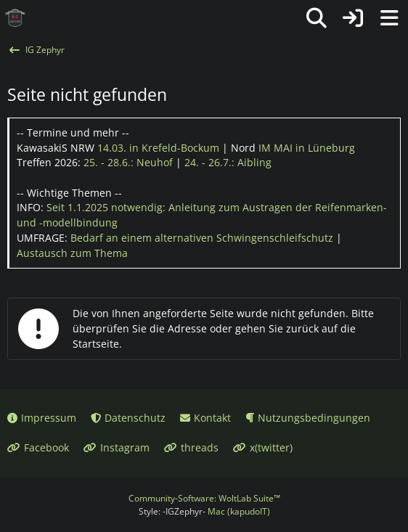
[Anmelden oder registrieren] (353, 18)
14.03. (158, 148)
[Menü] (389, 18)
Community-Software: (204, 498)
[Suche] (317, 18)
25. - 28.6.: (128, 162)
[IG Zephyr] (15, 18)
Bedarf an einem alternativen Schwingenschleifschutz (202, 238)
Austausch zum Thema (72, 253)
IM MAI (307, 148)
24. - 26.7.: (228, 162)
